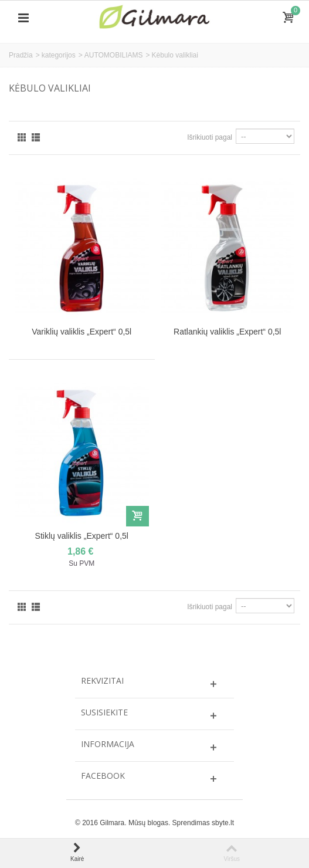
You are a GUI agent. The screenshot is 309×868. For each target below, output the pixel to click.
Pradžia (21, 55)
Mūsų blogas (148, 823)
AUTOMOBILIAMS (114, 55)
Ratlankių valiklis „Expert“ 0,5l (227, 332)
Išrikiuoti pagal (210, 137)
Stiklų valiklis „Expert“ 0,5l (82, 536)
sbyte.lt (223, 823)
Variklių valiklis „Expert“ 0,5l (82, 332)
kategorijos (59, 55)
